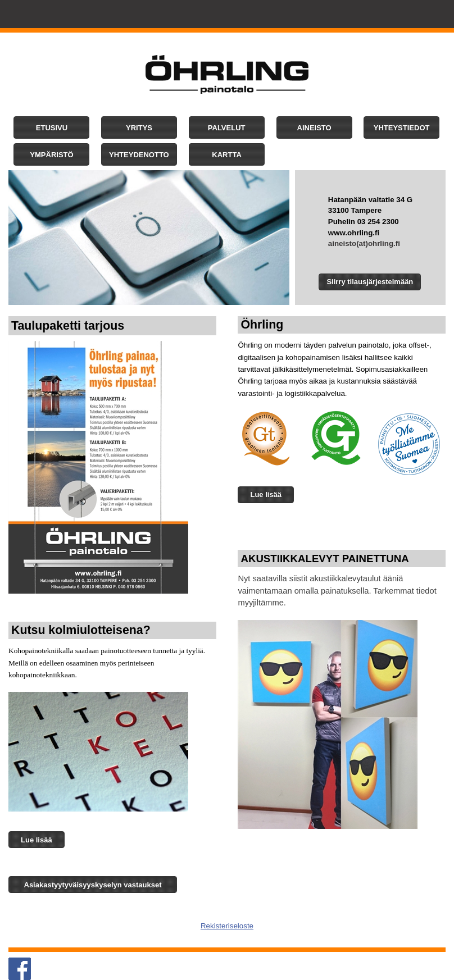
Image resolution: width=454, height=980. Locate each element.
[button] (51, 127)
